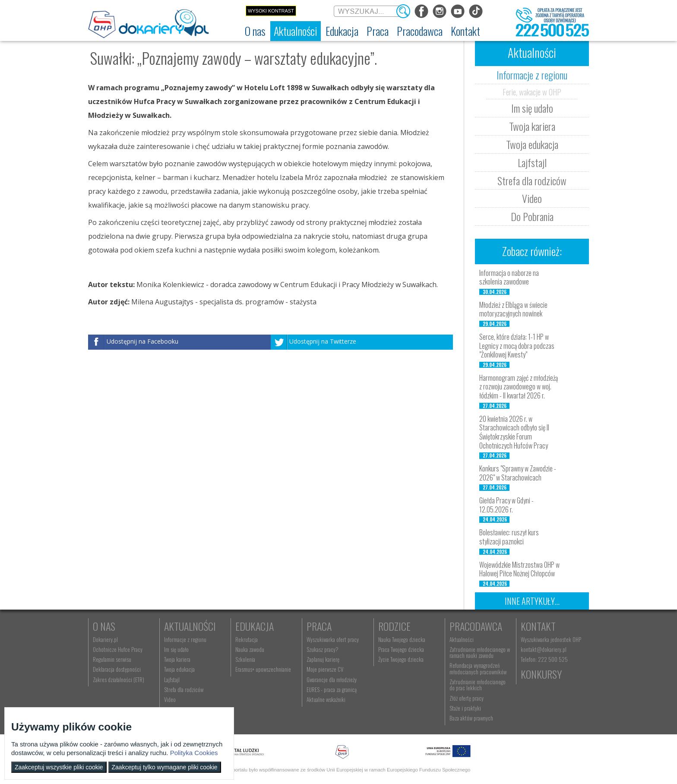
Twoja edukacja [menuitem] (179, 669)
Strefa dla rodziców (532, 180)
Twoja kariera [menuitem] (177, 659)
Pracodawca (476, 626)
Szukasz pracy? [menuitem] (323, 649)
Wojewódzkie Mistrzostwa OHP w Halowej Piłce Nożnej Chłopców (519, 569)
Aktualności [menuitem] (462, 639)
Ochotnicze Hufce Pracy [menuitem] (118, 649)
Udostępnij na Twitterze (323, 341)
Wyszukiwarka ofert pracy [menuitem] (333, 639)
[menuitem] (255, 31)
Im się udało (532, 108)
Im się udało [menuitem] (176, 649)
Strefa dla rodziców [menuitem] (184, 689)
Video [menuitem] (170, 699)
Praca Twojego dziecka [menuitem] (401, 649)
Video (532, 198)
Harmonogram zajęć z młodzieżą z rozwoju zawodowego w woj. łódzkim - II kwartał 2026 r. (519, 387)
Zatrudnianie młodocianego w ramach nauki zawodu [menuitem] (480, 652)
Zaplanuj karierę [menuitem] (323, 659)
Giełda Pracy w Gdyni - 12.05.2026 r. (506, 505)
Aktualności (190, 626)
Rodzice (394, 626)
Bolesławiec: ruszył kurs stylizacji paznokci (509, 537)
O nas (104, 626)
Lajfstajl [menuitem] (172, 680)
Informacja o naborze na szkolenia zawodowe (509, 277)
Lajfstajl (532, 162)
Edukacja (255, 626)
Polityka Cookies (194, 753)
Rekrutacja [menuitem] (247, 639)
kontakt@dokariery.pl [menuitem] (544, 649)
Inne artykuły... (532, 601)
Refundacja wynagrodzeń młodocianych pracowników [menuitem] (478, 668)
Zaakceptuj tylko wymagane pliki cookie (165, 767)
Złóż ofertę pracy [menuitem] (467, 698)
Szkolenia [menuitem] (245, 659)
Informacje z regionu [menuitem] (185, 639)
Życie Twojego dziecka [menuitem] (401, 659)
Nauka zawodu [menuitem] (250, 649)
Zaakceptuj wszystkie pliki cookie (59, 767)
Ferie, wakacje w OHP (532, 92)
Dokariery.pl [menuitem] (105, 639)
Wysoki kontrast (271, 11)
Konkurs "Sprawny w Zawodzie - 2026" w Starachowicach (518, 473)
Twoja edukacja (532, 144)
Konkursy (541, 674)
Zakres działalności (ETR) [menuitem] (119, 680)
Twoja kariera (532, 126)
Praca (319, 626)
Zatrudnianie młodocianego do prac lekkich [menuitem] (478, 685)
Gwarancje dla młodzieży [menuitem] (332, 680)
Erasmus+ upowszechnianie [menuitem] (263, 669)
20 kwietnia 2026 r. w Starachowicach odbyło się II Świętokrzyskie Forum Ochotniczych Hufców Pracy (514, 432)
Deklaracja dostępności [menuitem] (117, 669)
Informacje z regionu (532, 75)
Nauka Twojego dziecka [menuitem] (402, 639)
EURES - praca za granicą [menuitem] (332, 689)
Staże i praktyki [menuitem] (465, 708)
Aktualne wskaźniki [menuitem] (326, 699)
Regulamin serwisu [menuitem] (112, 659)
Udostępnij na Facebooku (142, 341)
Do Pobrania (532, 216)
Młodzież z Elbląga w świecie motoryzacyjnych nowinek (513, 309)
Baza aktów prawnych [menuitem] (471, 718)
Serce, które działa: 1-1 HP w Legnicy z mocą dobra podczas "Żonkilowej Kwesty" (517, 346)
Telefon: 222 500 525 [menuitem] (544, 659)
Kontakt (538, 626)
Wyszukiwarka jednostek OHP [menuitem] (551, 639)
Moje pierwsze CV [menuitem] (325, 669)
